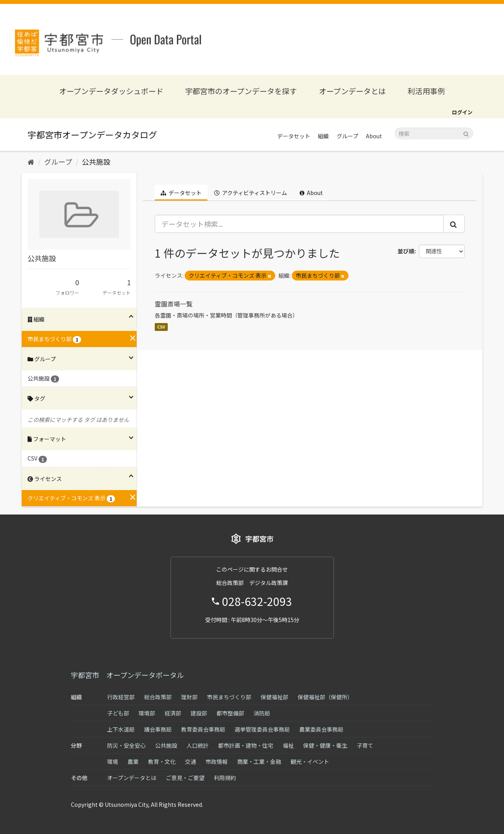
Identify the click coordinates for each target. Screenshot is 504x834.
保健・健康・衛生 (325, 745)
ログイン (462, 112)
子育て (365, 745)
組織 (323, 136)
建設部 (199, 713)
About (374, 136)
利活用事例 (426, 91)
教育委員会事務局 (203, 729)
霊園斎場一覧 (174, 304)
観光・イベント (310, 762)
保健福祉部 (274, 697)
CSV (161, 327)
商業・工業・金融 (259, 762)
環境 (113, 762)
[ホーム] (31, 162)
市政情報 (217, 762)
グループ (347, 136)
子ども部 (118, 713)
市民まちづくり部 (229, 697)
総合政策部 (158, 697)
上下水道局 (121, 729)
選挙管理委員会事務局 (262, 729)
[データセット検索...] (299, 224)
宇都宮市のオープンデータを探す (241, 91)
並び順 (406, 251)
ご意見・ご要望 (185, 778)
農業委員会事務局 (321, 729)
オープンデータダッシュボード (111, 91)
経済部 (173, 713)
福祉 (288, 745)
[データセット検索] (434, 134)
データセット (294, 136)
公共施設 (96, 162)
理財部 (189, 697)
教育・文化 (162, 762)
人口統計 (198, 745)
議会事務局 (158, 729)
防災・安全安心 (126, 745)
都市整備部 (230, 713)
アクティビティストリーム (251, 193)
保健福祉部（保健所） (325, 697)
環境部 (147, 713)
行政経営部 (121, 697)
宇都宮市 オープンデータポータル (127, 675)
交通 (191, 762)
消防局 (262, 713)
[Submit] (466, 133)
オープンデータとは (352, 91)
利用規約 (225, 778)
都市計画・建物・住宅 (246, 745)
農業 (133, 762)
